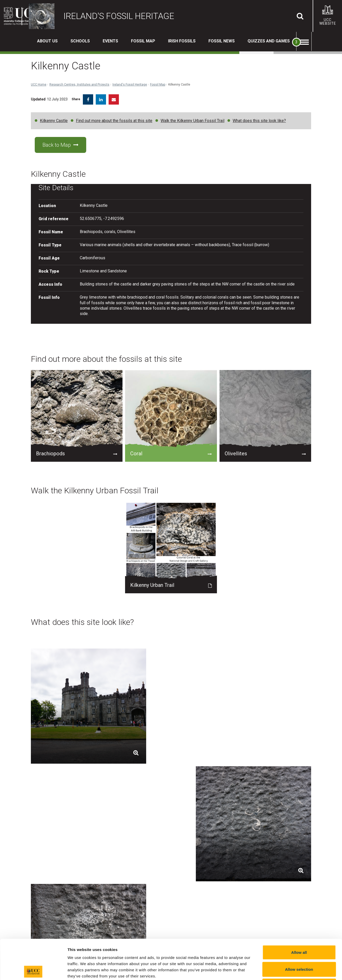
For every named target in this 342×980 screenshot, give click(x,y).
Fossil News (222, 41)
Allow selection (299, 930)
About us (47, 41)
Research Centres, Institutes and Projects (79, 62)
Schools (80, 41)
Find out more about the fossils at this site (114, 117)
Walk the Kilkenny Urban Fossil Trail (192, 117)
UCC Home (39, 62)
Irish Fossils (182, 41)
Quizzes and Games (269, 41)
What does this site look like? (259, 117)
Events (110, 41)
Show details (270, 970)
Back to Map (60, 141)
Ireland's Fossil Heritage (130, 62)
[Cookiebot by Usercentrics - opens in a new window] (33, 970)
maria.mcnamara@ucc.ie (232, 842)
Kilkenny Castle (54, 117)
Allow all (299, 913)
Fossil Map (143, 41)
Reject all (299, 946)
